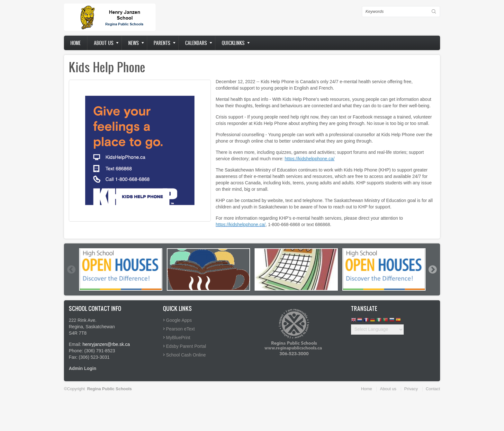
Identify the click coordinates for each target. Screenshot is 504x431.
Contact (433, 389)
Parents (162, 43)
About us (104, 43)
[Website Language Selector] (377, 330)
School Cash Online (186, 355)
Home (76, 43)
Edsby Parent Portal (186, 346)
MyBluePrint (178, 338)
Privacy (411, 389)
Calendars (196, 43)
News (134, 43)
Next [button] (432, 269)
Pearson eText (181, 329)
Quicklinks (233, 43)
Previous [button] (71, 269)
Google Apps (179, 320)
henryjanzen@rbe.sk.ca (106, 344)
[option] (121, 269)
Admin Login (83, 368)
